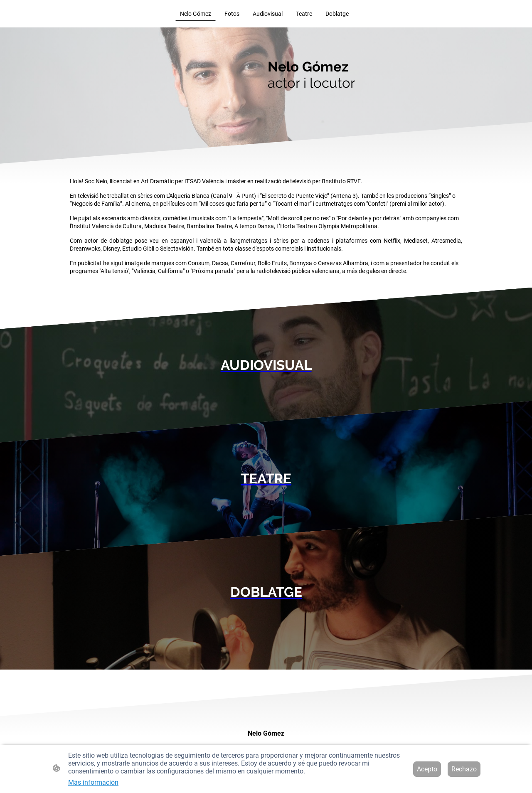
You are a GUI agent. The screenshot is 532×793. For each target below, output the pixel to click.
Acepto (427, 769)
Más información (93, 782)
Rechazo (464, 769)
